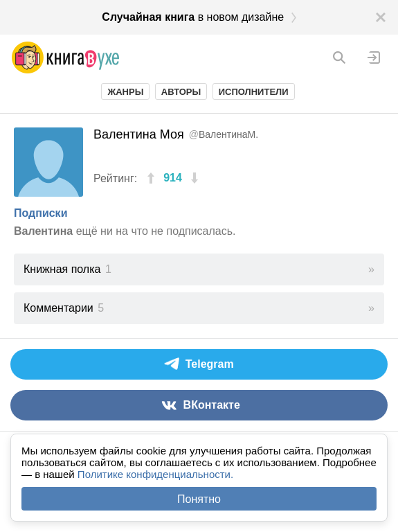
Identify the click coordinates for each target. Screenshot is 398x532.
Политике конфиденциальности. (155, 474)
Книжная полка (67, 269)
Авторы (181, 92)
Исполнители (254, 92)
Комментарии (64, 308)
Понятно (199, 499)
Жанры (125, 92)
